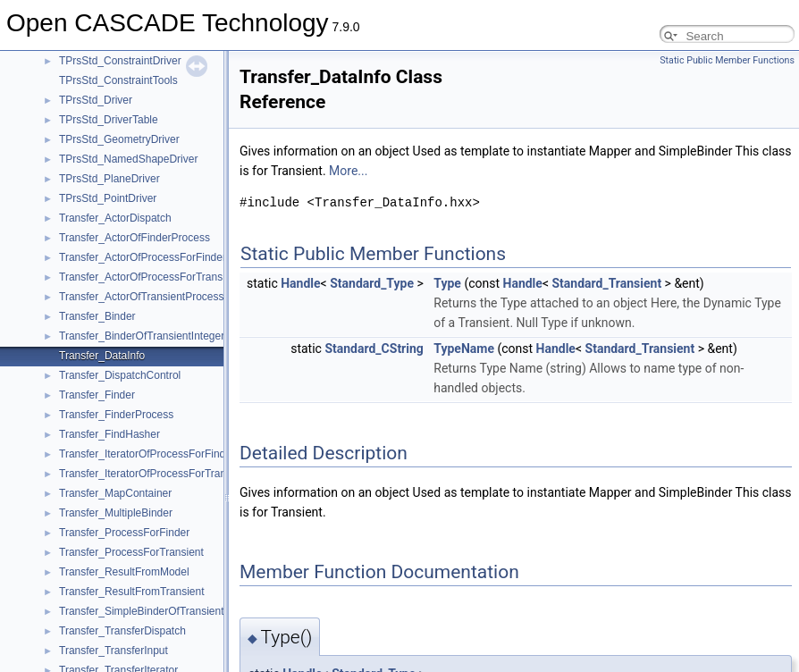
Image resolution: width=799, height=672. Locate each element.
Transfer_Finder (97, 395)
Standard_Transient (606, 283)
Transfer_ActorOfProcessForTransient (150, 277)
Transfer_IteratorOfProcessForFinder (147, 454)
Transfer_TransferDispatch (122, 631)
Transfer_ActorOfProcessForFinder (143, 257)
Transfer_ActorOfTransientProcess (142, 297)
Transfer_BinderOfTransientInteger (142, 336)
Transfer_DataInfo (102, 356)
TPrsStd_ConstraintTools (118, 80)
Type (447, 283)
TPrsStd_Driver (96, 100)
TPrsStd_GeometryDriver (119, 139)
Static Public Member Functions (727, 60)
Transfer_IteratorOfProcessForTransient (154, 474)
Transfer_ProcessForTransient (131, 552)
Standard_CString (374, 349)
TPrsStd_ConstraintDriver (120, 61)
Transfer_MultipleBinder (116, 513)
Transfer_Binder (97, 316)
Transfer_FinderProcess (116, 415)
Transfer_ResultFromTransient (132, 592)
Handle (300, 283)
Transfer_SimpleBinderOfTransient (142, 611)
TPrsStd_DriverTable (109, 120)
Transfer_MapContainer (115, 493)
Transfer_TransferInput (114, 651)
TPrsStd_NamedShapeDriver (128, 159)
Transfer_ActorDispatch (115, 218)
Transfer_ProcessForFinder (124, 533)
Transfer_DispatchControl (120, 375)
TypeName (464, 349)
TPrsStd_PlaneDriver (109, 179)
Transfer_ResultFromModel (124, 572)
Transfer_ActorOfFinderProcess (135, 238)
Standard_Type (372, 283)
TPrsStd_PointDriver (108, 198)
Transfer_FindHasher (109, 434)
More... (348, 171)
